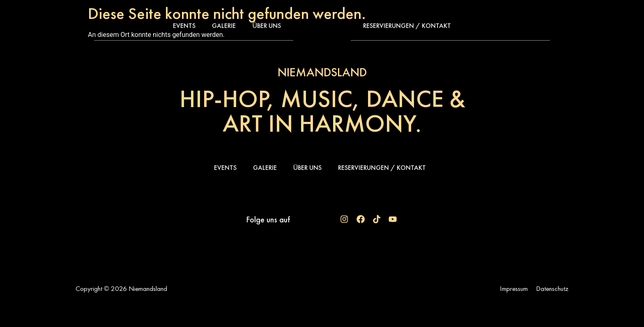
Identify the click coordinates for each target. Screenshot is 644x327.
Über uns (267, 26)
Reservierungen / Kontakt (407, 26)
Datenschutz (552, 288)
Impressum (514, 288)
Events (184, 26)
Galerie (224, 26)
